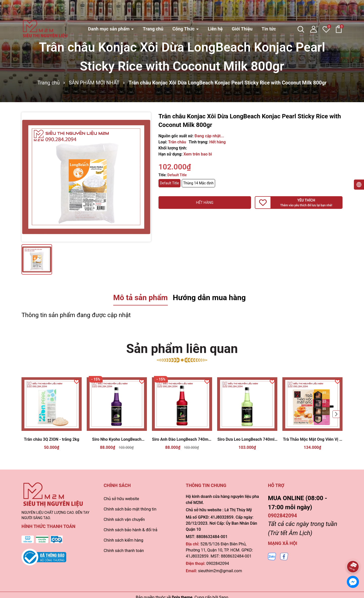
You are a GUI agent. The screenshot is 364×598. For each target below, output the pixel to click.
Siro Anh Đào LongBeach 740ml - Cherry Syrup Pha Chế (182, 440)
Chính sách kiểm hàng (123, 540)
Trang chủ (153, 12)
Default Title (169, 183)
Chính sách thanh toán (124, 551)
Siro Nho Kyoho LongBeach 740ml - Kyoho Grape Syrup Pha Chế (117, 440)
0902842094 (218, 563)
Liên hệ (215, 12)
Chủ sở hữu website (121, 499)
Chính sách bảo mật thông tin (130, 509)
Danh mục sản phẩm (109, 12)
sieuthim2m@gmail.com (220, 571)
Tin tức (269, 12)
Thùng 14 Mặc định (198, 183)
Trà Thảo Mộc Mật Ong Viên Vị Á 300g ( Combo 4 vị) (312, 440)
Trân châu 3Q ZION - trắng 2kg (52, 439)
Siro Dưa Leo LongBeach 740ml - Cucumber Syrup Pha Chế (247, 440)
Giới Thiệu (242, 12)
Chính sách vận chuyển (124, 519)
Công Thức (184, 12)
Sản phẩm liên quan (182, 349)
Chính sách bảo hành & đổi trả (130, 530)
